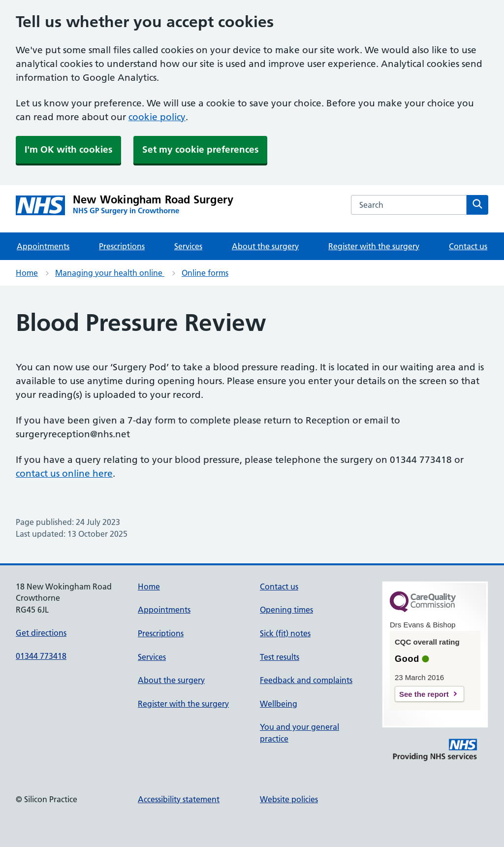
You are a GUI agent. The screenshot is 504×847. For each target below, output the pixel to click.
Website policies (289, 799)
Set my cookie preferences (200, 149)
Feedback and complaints (306, 680)
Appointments (43, 246)
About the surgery (265, 246)
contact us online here (64, 473)
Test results (280, 657)
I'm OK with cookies (68, 149)
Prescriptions (122, 246)
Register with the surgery (374, 246)
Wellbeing (279, 704)
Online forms (205, 273)
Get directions (41, 633)
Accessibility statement (179, 799)
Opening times (286, 610)
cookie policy (157, 117)
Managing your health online (110, 273)
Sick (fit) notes (285, 633)
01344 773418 (41, 656)
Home (27, 273)
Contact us (468, 246)
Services (188, 246)
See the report (424, 694)
